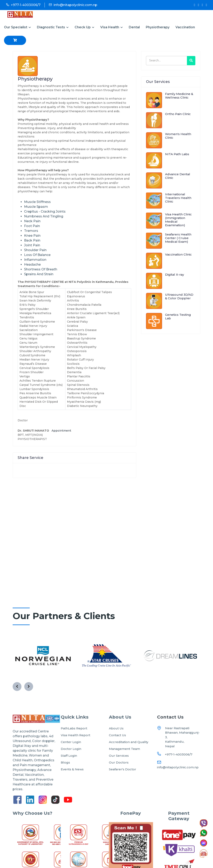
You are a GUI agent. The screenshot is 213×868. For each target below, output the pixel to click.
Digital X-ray (174, 275)
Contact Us (117, 749)
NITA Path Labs (177, 154)
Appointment (61, 431)
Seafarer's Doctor (123, 783)
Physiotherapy (158, 27)
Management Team (124, 763)
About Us (116, 742)
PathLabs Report (74, 742)
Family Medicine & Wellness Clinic (179, 96)
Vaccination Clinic (178, 254)
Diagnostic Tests (53, 27)
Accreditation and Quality (129, 756)
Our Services (119, 770)
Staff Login (69, 770)
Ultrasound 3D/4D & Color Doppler (179, 296)
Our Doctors (119, 777)
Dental (134, 27)
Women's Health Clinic (178, 136)
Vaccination (185, 27)
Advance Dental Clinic (178, 176)
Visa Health (112, 27)
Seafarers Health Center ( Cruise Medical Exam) (178, 238)
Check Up (84, 27)
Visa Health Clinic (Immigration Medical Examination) (178, 220)
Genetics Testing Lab (178, 316)
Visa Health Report (76, 749)
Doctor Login (71, 763)
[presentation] (17, 687)
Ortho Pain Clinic (178, 114)
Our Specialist (17, 27)
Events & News (72, 783)
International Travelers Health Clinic (178, 198)
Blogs (65, 777)
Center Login (71, 756)
